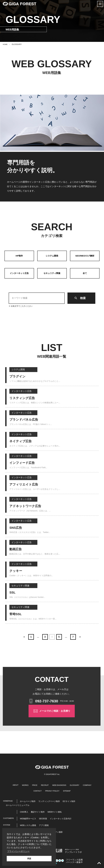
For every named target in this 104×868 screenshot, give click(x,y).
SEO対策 (43, 818)
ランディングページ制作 (49, 800)
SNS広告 (16, 527)
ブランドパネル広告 (26, 420)
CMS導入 (24, 811)
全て (85, 273)
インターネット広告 (19, 273)
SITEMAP (75, 790)
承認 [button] (29, 859)
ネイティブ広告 (22, 442)
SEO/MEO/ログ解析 (85, 256)
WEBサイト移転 (55, 811)
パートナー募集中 (75, 860)
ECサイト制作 (69, 800)
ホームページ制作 (28, 800)
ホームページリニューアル (18, 804)
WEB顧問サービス (28, 818)
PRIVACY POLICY (59, 790)
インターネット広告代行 (61, 818)
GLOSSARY (83, 785)
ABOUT (19, 785)
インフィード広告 (24, 463)
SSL (13, 592)
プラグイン (18, 377)
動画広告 (16, 549)
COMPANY (30, 790)
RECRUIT (50, 785)
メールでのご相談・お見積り (52, 713)
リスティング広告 (24, 399)
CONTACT (43, 790)
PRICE (39, 785)
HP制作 (19, 256)
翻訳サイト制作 (38, 811)
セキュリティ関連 (52, 273)
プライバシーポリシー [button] (18, 851)
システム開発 (52, 256)
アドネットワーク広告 (27, 506)
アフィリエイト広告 (26, 485)
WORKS (29, 785)
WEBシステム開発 (28, 824)
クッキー (17, 570)
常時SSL (16, 613)
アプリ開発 (44, 824)
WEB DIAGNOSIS (66, 785)
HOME (6, 44)
